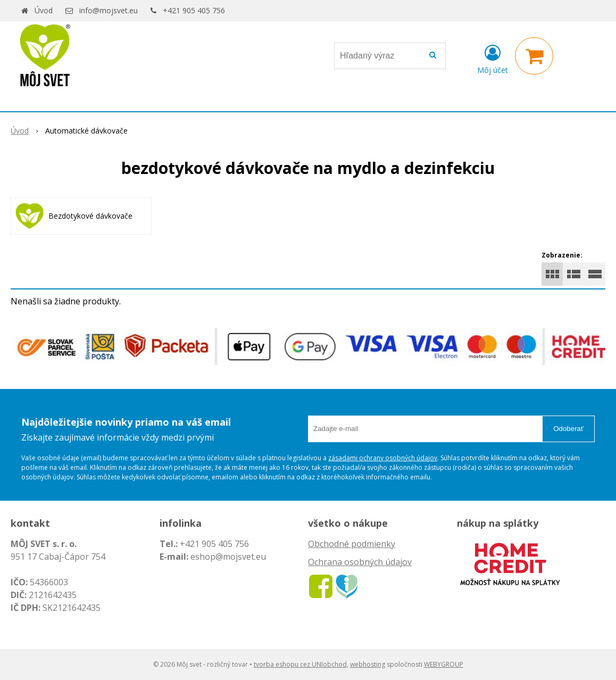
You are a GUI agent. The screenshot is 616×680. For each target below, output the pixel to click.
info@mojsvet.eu (109, 10)
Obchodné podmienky (352, 544)
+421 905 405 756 (194, 10)
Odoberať (568, 429)
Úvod (44, 10)
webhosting (368, 664)
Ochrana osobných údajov (360, 562)
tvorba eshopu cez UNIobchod (300, 664)
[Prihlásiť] (493, 58)
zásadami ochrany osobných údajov (383, 458)
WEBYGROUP (444, 664)
